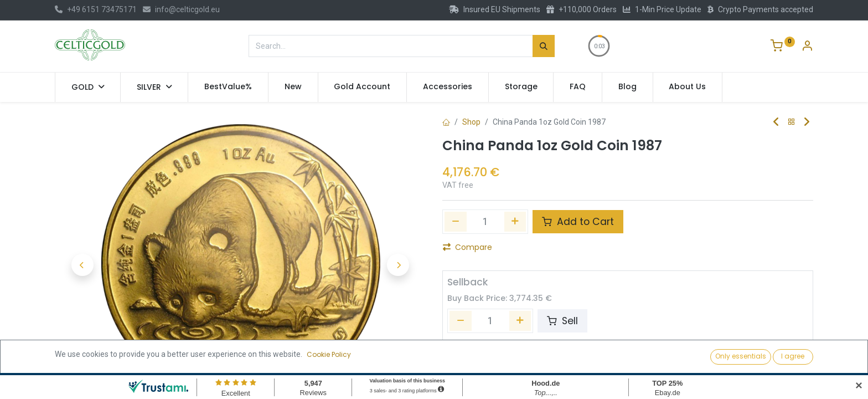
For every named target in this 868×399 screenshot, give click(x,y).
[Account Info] (807, 47)
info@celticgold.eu (181, 9)
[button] (82, 265)
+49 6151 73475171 (96, 9)
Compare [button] (467, 247)
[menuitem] (228, 87)
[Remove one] (456, 222)
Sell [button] (562, 321)
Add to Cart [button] (578, 222)
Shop (471, 122)
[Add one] (515, 222)
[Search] (544, 46)
